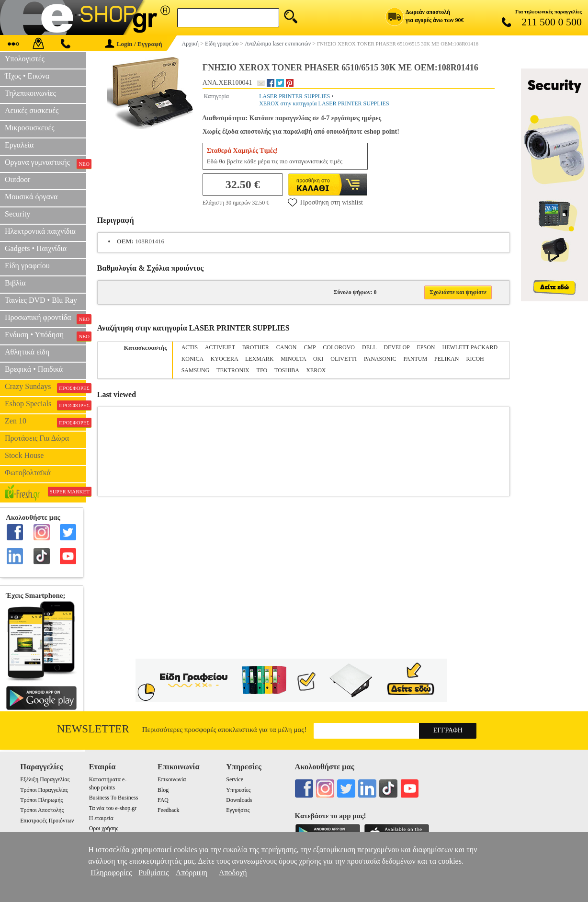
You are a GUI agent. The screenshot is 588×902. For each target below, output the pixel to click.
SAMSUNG (196, 370)
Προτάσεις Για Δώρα (37, 438)
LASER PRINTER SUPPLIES (294, 96)
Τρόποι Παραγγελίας (44, 790)
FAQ (163, 800)
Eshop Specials (45, 405)
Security (17, 214)
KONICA (192, 359)
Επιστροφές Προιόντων (47, 821)
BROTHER (256, 347)
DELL (369, 347)
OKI (318, 359)
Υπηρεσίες (238, 790)
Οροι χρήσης (104, 828)
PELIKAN (447, 359)
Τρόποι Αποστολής (42, 810)
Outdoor (17, 179)
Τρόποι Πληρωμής (41, 800)
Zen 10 (45, 422)
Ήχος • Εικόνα (27, 76)
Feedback (169, 810)
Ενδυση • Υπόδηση (45, 336)
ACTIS (190, 347)
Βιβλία (15, 283)
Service (235, 779)
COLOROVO (339, 347)
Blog (163, 790)
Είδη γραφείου (27, 266)
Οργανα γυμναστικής (45, 163)
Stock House (24, 455)
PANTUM (416, 359)
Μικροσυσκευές (30, 128)
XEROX (316, 370)
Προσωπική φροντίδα (45, 319)
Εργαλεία (19, 145)
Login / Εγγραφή (134, 44)
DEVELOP (396, 347)
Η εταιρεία (101, 818)
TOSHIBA (287, 370)
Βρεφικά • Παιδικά (34, 369)
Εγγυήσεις (238, 810)
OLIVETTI (344, 359)
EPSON (426, 347)
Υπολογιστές (25, 59)
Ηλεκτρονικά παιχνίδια (40, 231)
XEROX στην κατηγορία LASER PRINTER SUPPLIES (324, 103)
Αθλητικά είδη (27, 352)
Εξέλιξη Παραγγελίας (45, 779)
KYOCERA (224, 359)
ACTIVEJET (220, 347)
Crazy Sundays (45, 388)
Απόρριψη (192, 873)
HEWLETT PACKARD (470, 347)
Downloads (239, 800)
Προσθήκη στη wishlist (325, 202)
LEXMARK (259, 359)
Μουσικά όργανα (31, 197)
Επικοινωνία (172, 779)
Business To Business (114, 798)
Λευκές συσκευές (32, 110)
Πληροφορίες (111, 873)
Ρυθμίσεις (153, 873)
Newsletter (93, 729)
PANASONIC (380, 359)
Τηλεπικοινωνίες (30, 93)
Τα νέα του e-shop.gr (113, 808)
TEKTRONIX (233, 370)
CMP (310, 347)
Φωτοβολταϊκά (28, 473)
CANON (287, 347)
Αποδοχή (233, 873)
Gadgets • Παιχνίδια (36, 248)
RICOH (475, 359)
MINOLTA (293, 359)
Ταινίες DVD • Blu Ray (41, 300)
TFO (262, 370)
